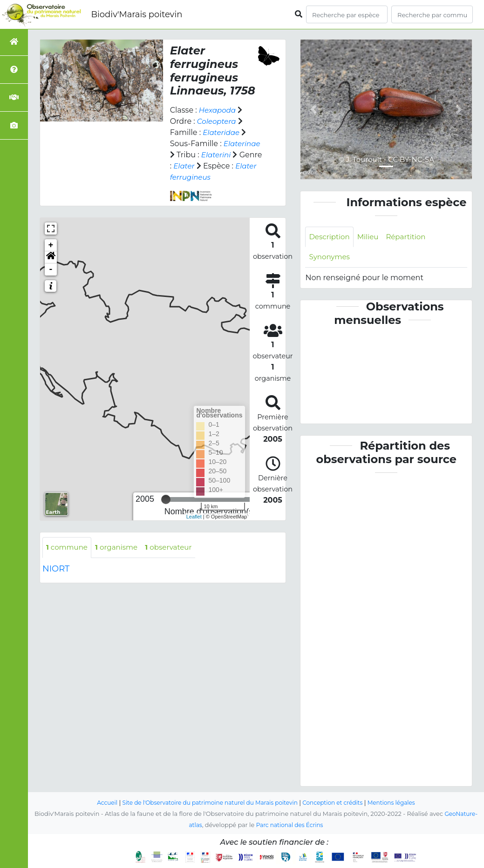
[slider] (166, 499)
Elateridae (222, 132)
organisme (120, 548)
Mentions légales (399, 803)
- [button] (51, 269)
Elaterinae (243, 144)
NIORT (56, 569)
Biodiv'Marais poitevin (136, 14)
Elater (184, 166)
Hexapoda (218, 110)
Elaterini (217, 155)
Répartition (411, 237)
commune (68, 548)
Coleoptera (218, 121)
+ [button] (51, 245)
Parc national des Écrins (290, 825)
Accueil (99, 803)
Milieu (371, 237)
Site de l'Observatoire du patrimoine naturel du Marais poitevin (207, 803)
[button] (51, 257)
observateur (175, 548)
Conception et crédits (337, 803)
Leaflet (194, 517)
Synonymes (331, 258)
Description (331, 237)
